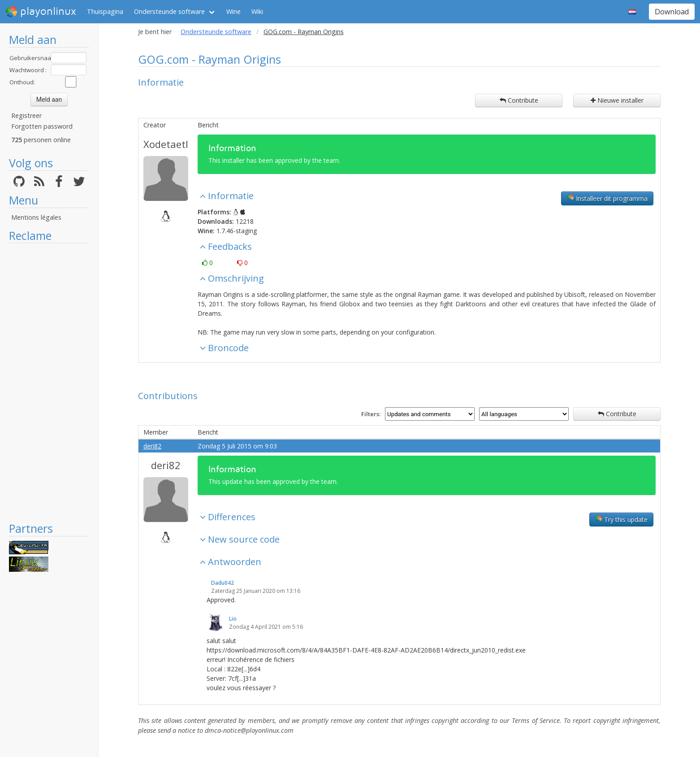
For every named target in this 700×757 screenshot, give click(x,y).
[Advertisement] (49, 382)
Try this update (621, 519)
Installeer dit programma (607, 198)
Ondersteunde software (169, 11)
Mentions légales (36, 217)
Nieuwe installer (617, 100)
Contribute (519, 100)
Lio (233, 619)
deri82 (152, 446)
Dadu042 (223, 583)
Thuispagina (105, 11)
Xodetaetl (166, 144)
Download (672, 12)
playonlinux (41, 12)
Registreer (26, 115)
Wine (233, 11)
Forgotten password (42, 126)
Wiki (257, 11)
